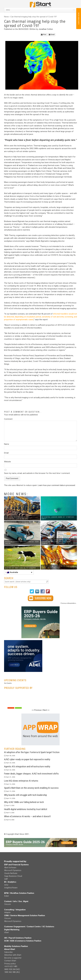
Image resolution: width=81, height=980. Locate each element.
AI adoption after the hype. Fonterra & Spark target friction (32, 752)
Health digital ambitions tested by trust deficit (26, 809)
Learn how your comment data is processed (56, 485)
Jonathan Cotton (46, 29)
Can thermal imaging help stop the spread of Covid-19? (34, 17)
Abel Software (10, 868)
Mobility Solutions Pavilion (16, 946)
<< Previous (37, 710)
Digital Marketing (12, 930)
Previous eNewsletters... (69, 603)
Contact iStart (10, 961)
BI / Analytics (10, 882)
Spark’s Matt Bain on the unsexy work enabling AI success (31, 788)
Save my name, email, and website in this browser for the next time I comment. (37, 473)
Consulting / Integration (15, 910)
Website (7, 462)
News (6, 17)
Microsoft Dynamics (13, 870)
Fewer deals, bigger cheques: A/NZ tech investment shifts (31, 774)
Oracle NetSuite (11, 873)
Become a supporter (13, 958)
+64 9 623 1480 (11, 966)
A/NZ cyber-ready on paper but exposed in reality (27, 759)
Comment (8, 419)
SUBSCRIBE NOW (79, 19)
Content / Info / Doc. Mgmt (16, 901)
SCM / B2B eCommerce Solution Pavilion (23, 941)
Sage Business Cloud (13, 876)
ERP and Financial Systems (16, 865)
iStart (7, 932)
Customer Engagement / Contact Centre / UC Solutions (29, 927)
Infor (6, 885)
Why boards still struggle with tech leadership (25, 795)
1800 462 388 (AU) (12, 972)
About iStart (10, 949)
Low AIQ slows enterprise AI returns (21, 781)
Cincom (8, 904)
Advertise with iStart (13, 955)
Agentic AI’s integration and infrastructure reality (27, 766)
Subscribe (8, 952)
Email (52, 35)
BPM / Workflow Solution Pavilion (19, 893)
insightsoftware (11, 888)
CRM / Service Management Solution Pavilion (25, 916)
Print (44, 35)
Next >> (46, 710)
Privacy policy (10, 964)
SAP (6, 879)
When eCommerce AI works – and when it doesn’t (27, 816)
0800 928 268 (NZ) (12, 969)
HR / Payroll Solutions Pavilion (18, 938)
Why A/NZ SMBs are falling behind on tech (24, 802)
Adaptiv (7, 912)
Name (7, 444)
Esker (7, 896)
